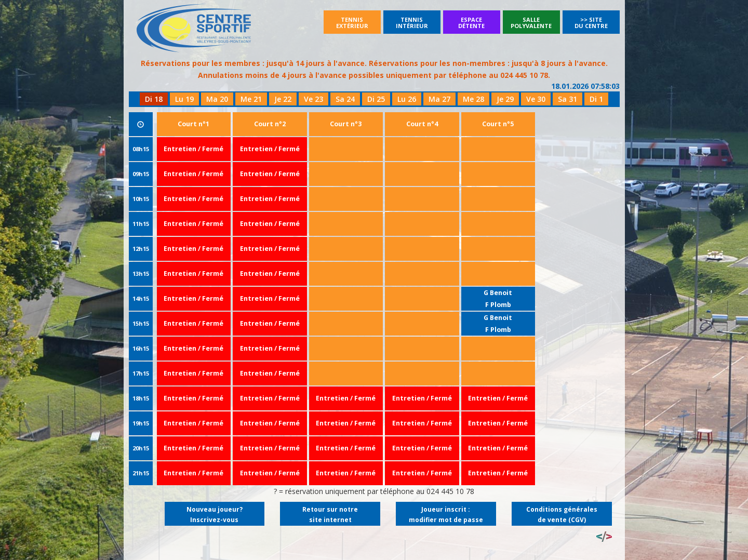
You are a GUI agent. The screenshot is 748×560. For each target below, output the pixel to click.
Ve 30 (536, 99)
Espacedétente (471, 23)
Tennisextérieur (352, 23)
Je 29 (505, 99)
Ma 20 (217, 99)
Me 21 (251, 99)
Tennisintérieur (412, 23)
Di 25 (376, 99)
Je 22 (283, 99)
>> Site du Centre (591, 23)
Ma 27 (439, 99)
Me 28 (473, 99)
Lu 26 (407, 99)
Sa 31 (567, 99)
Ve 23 (313, 99)
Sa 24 (345, 99)
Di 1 (596, 99)
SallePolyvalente (531, 23)
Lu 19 (184, 99)
